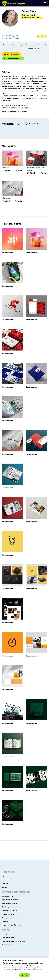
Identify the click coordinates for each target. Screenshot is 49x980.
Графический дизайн (10, 36)
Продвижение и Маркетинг (12, 925)
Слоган (4, 887)
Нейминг (5, 883)
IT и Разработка (7, 896)
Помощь (5, 934)
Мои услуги (31, 45)
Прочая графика (7, 880)
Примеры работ (32, 48)
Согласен (25, 975)
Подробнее (38, 969)
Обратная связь (7, 945)
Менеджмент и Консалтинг (12, 918)
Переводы (5, 921)
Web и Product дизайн (10, 38)
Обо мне (6, 45)
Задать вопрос (11, 54)
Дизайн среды (7, 907)
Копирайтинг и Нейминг (10, 910)
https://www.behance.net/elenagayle (16, 108)
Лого (3, 876)
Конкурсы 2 (18, 45)
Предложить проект (13, 58)
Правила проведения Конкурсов (13, 941)
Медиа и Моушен (8, 914)
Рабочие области (8, 937)
